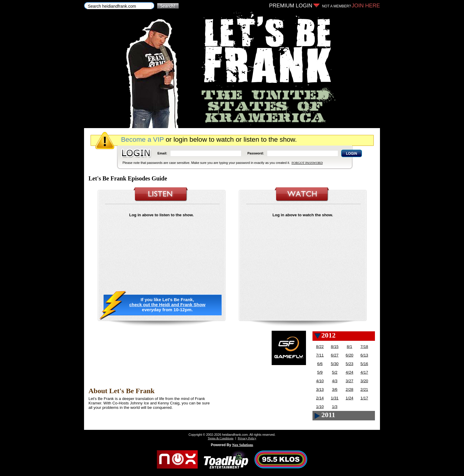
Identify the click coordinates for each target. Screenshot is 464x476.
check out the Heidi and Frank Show (167, 305)
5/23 (349, 364)
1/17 (364, 398)
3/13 (320, 389)
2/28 (349, 389)
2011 (328, 415)
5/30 (335, 364)
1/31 (335, 398)
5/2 (335, 372)
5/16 (364, 364)
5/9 (320, 372)
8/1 (350, 347)
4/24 (349, 372)
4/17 (364, 372)
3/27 (349, 381)
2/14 (320, 398)
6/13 (364, 355)
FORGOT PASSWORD (307, 163)
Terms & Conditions (221, 438)
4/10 (320, 381)
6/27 (335, 355)
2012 (328, 335)
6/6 (320, 364)
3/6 (335, 389)
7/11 (320, 355)
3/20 (364, 381)
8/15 (335, 347)
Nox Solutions (243, 445)
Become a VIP (142, 139)
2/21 (364, 389)
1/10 (320, 407)
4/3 (335, 381)
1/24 (349, 398)
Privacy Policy (247, 438)
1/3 (335, 407)
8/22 (320, 347)
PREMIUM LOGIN (291, 6)
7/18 (364, 347)
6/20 (349, 355)
